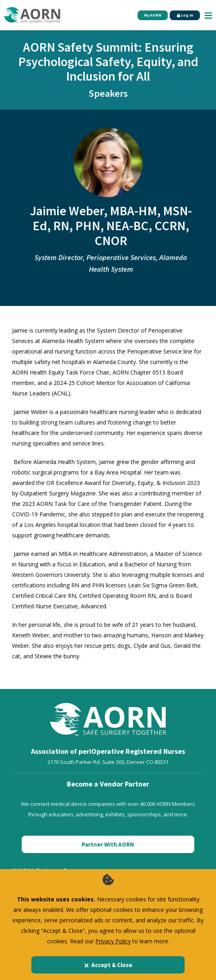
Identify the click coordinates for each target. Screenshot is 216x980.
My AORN (153, 15)
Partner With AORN (108, 844)
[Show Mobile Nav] (208, 15)
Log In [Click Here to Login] (185, 15)
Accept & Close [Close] (108, 965)
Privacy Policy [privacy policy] (113, 941)
